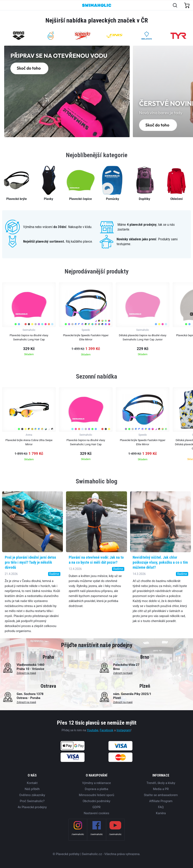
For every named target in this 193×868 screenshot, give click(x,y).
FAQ (161, 807)
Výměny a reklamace (96, 783)
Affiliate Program (161, 801)
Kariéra (161, 813)
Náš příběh (32, 789)
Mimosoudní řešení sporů (97, 795)
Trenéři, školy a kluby (161, 783)
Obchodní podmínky (96, 801)
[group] (29, 320)
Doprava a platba (96, 789)
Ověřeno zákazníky (32, 795)
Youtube (93, 730)
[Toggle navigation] (6, 6)
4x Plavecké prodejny (32, 807)
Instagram (124, 730)
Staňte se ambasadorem (161, 795)
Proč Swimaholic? (32, 801)
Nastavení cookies (96, 813)
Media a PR (161, 789)
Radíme (54, 574)
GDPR (96, 807)
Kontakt (32, 783)
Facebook (106, 730)
